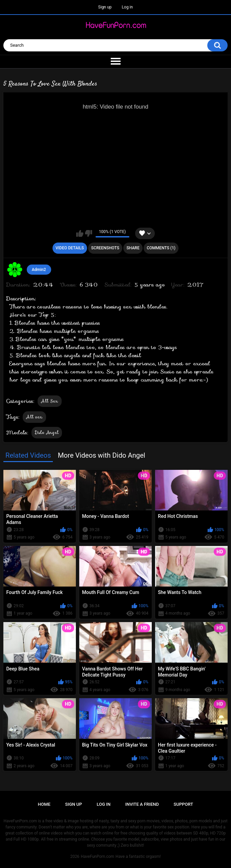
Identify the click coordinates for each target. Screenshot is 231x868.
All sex (34, 417)
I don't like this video (89, 233)
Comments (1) (161, 248)
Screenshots (105, 248)
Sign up (105, 7)
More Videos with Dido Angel (102, 455)
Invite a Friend (142, 804)
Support (184, 804)
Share (133, 248)
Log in (128, 7)
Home (44, 804)
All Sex (49, 401)
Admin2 (39, 270)
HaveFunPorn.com (97, 856)
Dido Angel (47, 432)
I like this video (80, 233)
